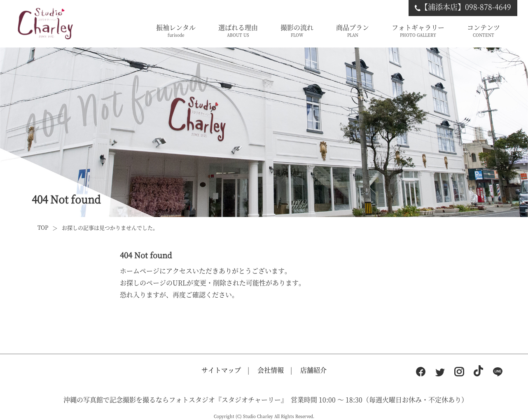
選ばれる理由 (238, 31)
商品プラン (353, 31)
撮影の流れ (297, 31)
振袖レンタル (176, 31)
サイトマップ (221, 370)
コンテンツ (484, 31)
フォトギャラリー (418, 31)
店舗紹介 (313, 370)
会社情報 (271, 370)
